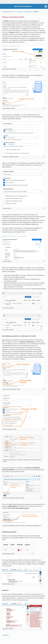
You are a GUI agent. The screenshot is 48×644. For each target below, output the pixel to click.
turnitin (36, 12)
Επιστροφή (5, 635)
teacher (20, 12)
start (12, 12)
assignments (28, 12)
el (16, 12)
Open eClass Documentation (23, 6)
